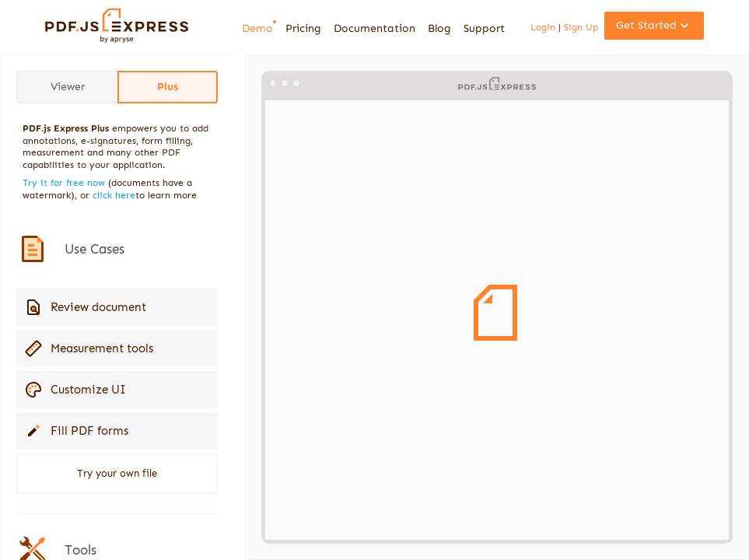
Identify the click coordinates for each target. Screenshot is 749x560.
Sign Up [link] (579, 27)
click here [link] (114, 195)
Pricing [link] (303, 28)
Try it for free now (64, 183)
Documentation (374, 28)
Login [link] (544, 27)
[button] (654, 26)
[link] (117, 39)
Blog (439, 28)
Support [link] (484, 28)
